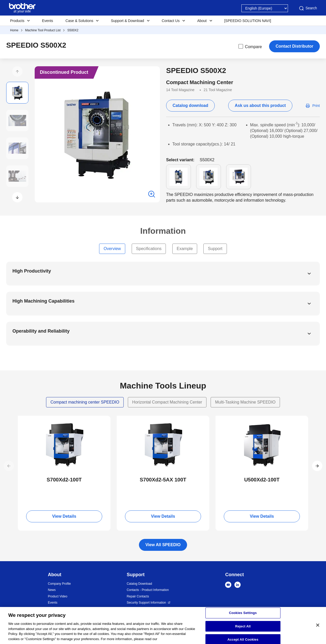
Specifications (149, 249)
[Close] (318, 628)
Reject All (243, 629)
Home (14, 30)
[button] (17, 71)
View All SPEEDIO (163, 545)
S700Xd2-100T (64, 480)
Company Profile (59, 584)
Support (215, 249)
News (52, 590)
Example (185, 249)
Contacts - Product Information (148, 590)
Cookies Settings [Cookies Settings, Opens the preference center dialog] (243, 616)
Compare (250, 46)
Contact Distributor (294, 46)
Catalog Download (139, 584)
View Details (64, 516)
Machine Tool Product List (43, 30)
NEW (26, 420)
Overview (112, 249)
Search (308, 8)
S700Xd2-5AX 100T (163, 480)
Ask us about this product (260, 105)
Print (316, 106)
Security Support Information (146, 603)
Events (47, 21)
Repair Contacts (138, 596)
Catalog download (190, 105)
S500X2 (73, 30)
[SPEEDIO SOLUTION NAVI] (248, 21)
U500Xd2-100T (262, 480)
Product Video (58, 596)
